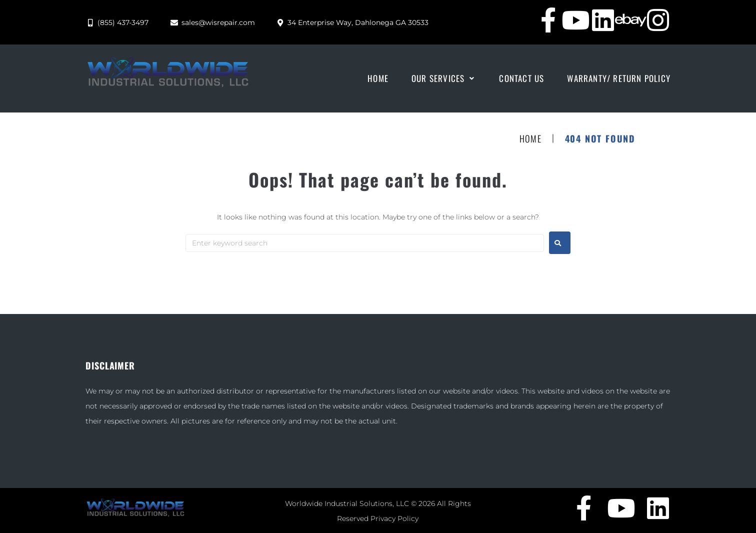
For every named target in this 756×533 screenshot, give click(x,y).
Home (531, 139)
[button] (444, 78)
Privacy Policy (394, 518)
